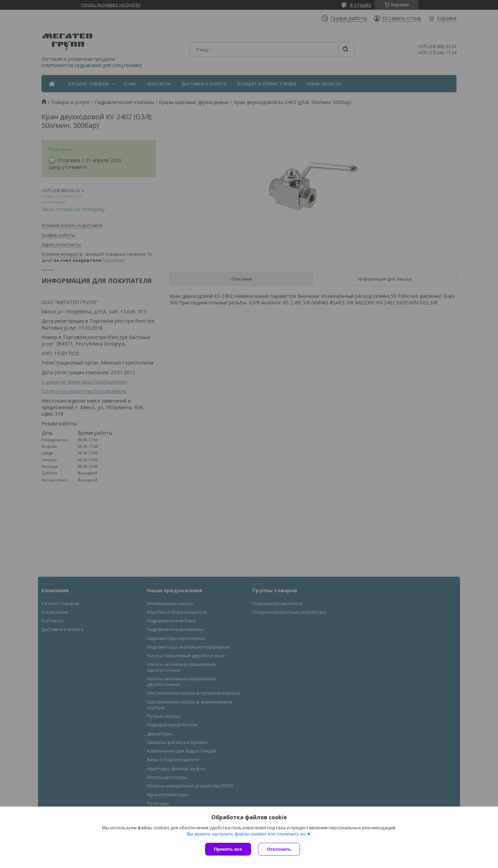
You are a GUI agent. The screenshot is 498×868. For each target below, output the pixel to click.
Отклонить (279, 849)
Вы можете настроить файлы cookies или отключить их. (247, 834)
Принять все (228, 849)
